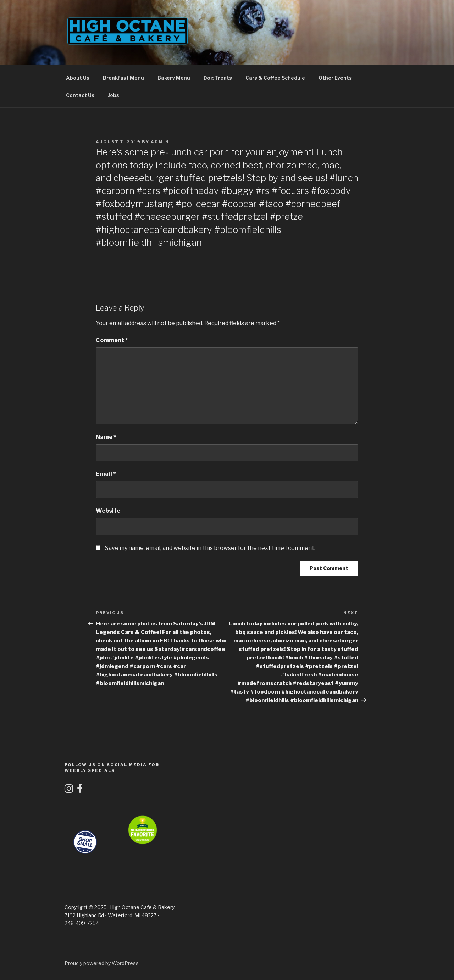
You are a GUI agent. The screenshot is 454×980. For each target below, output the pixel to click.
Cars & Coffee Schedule (275, 78)
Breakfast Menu (123, 78)
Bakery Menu (174, 78)
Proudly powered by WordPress (102, 963)
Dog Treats (218, 78)
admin (160, 142)
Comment (112, 340)
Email (106, 474)
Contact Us (80, 95)
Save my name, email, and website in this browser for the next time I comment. (210, 548)
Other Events (335, 78)
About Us (78, 78)
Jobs (113, 95)
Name (106, 437)
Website (108, 511)
